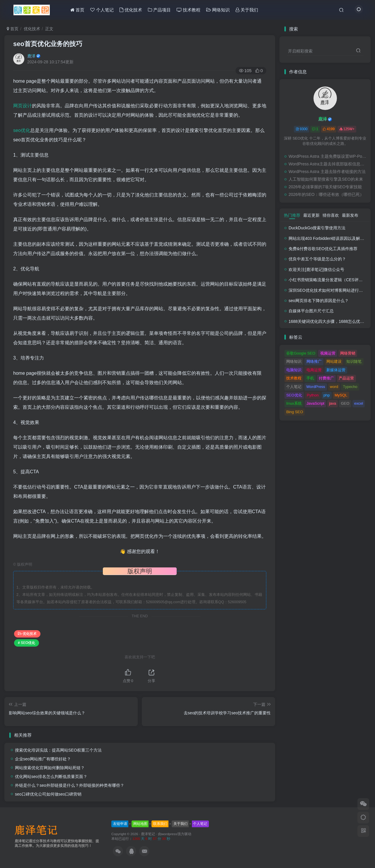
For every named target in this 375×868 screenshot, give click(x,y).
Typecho (350, 387)
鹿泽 (31, 56)
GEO (345, 403)
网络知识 (294, 361)
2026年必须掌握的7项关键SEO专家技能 (325, 187)
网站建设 (334, 361)
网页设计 (23, 106)
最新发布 (350, 215)
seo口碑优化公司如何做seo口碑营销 (48, 794)
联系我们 (160, 824)
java (333, 403)
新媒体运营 (336, 370)
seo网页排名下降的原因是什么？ (319, 301)
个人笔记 (294, 387)
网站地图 (140, 824)
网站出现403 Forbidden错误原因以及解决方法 (330, 238)
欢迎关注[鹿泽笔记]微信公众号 (316, 269)
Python (313, 395)
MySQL (341, 395)
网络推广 (314, 361)
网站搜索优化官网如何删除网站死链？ (50, 768)
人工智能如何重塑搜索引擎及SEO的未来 (326, 179)
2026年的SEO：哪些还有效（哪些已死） (326, 194)
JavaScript (315, 403)
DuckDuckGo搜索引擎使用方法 (317, 228)
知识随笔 (354, 361)
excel (359, 403)
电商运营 (314, 370)
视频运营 (328, 353)
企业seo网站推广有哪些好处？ (43, 759)
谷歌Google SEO (301, 353)
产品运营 (346, 378)
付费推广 (326, 378)
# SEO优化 (27, 643)
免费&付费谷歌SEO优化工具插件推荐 (323, 249)
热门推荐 (292, 215)
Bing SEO (295, 412)
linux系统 (294, 403)
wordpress (169, 834)
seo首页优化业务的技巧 (48, 44)
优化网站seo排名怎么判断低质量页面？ (51, 777)
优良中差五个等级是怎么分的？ (317, 259)
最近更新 (311, 215)
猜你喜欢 (331, 215)
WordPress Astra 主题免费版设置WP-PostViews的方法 (328, 156)
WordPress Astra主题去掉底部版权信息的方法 (328, 164)
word (334, 387)
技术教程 (294, 378)
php (327, 395)
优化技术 (32, 29)
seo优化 (22, 130)
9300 (302, 129)
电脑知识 (294, 370)
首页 (13, 29)
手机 (310, 378)
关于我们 (180, 824)
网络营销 (348, 353)
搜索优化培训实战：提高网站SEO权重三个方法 (58, 750)
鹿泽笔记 (148, 834)
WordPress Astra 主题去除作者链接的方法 (327, 172)
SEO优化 (294, 395)
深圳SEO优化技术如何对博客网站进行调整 (328, 290)
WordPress (316, 387)
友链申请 (120, 824)
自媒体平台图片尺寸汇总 (311, 311)
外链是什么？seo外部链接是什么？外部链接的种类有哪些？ (70, 785)
